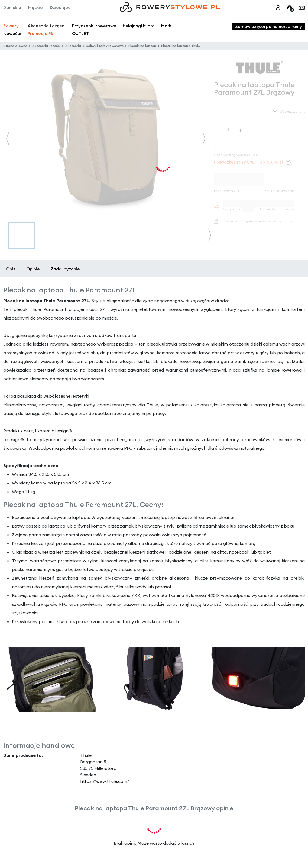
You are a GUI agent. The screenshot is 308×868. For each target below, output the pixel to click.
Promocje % (40, 33)
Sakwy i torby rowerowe (105, 46)
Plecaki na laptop (142, 46)
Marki (167, 26)
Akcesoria (73, 46)
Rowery (11, 26)
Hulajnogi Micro (139, 26)
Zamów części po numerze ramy (269, 26)
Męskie (35, 7)
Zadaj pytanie (65, 269)
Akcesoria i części (46, 46)
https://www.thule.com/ (105, 781)
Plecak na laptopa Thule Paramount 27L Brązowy (200, 46)
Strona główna (15, 46)
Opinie (33, 269)
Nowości (12, 33)
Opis (11, 269)
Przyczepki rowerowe (94, 26)
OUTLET (80, 33)
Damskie (12, 7)
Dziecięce (60, 7)
